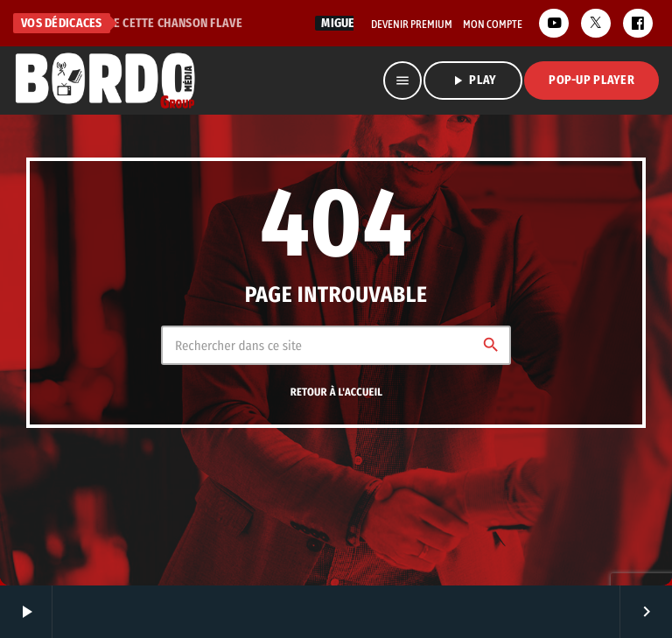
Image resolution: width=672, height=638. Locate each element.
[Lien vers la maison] (105, 81)
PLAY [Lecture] (473, 81)
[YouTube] (554, 23)
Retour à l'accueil (337, 393)
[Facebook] (638, 23)
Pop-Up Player (591, 80)
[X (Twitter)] (596, 23)
